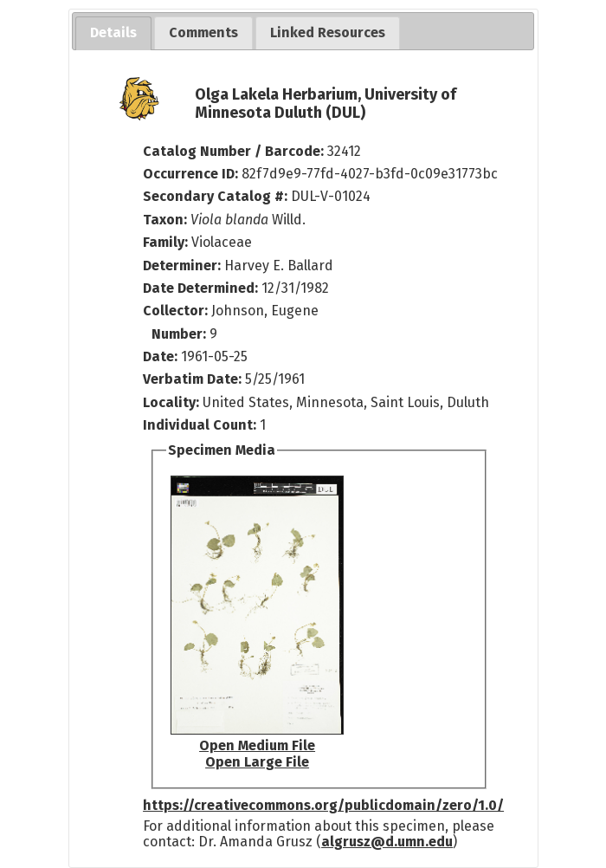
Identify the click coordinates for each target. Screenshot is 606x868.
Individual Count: (200, 425)
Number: (181, 334)
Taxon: (165, 220)
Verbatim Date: (192, 379)
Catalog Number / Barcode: (235, 151)
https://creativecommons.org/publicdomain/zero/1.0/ (323, 805)
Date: (160, 356)
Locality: (171, 402)
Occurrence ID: (192, 174)
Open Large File (257, 762)
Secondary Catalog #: (215, 196)
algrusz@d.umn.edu (387, 842)
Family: (165, 242)
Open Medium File (257, 745)
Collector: (177, 311)
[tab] (113, 33)
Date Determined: (202, 288)
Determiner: (184, 266)
